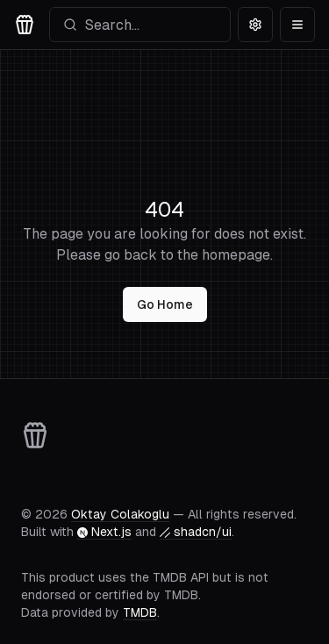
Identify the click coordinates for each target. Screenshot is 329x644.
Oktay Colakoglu (120, 514)
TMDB (140, 612)
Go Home (165, 304)
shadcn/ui (196, 532)
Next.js (104, 532)
